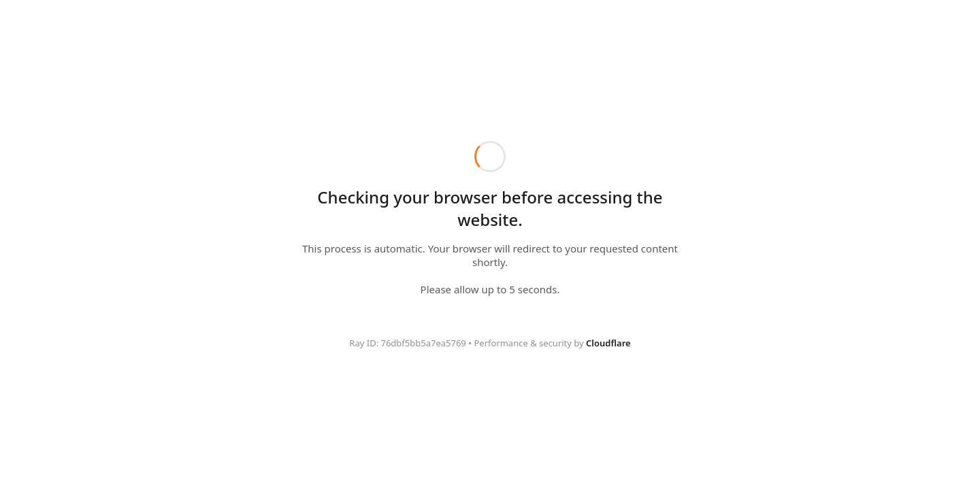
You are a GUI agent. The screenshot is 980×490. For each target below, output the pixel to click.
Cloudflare (608, 343)
